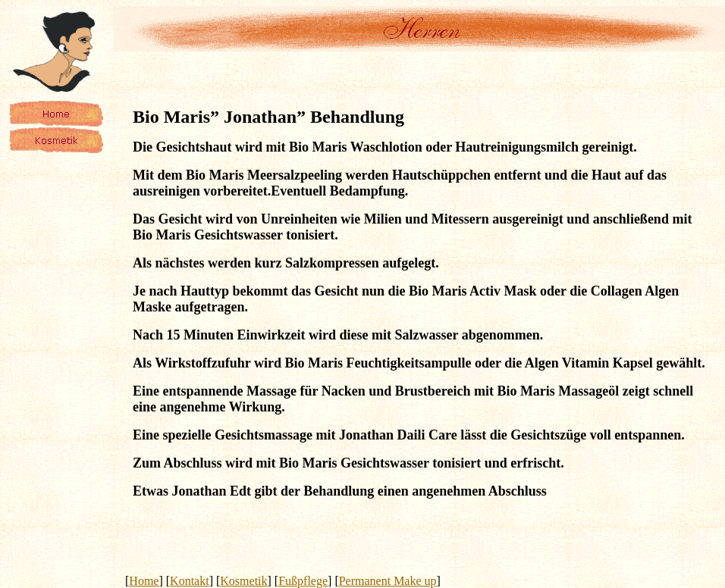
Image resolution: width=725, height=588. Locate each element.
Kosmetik (243, 581)
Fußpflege (303, 581)
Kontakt (190, 581)
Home (144, 581)
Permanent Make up (388, 581)
